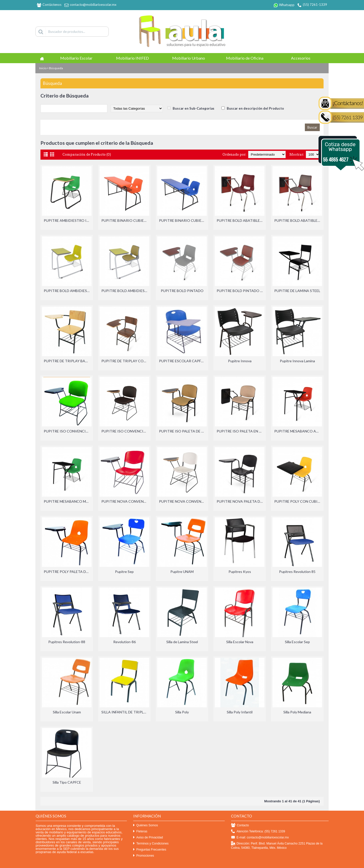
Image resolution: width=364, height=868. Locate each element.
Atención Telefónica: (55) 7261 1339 (258, 831)
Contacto (240, 825)
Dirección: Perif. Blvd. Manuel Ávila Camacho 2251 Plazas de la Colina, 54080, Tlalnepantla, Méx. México (277, 846)
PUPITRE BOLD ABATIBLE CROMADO (241, 220)
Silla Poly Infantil (240, 712)
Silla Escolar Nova (240, 642)
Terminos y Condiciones (151, 844)
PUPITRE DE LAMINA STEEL (297, 291)
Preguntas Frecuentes (150, 850)
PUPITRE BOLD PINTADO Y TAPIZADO (241, 291)
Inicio (43, 68)
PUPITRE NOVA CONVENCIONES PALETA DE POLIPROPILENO (125, 501)
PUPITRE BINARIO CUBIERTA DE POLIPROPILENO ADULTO (125, 220)
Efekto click (8, 866)
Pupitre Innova (240, 361)
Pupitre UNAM (182, 572)
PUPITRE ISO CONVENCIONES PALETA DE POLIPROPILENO (68, 431)
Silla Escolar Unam (67, 712)
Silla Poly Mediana (297, 712)
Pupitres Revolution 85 (297, 572)
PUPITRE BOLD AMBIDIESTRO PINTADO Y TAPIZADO (125, 291)
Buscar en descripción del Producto (255, 108)
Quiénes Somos (145, 825)
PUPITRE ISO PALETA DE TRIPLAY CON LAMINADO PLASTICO (183, 431)
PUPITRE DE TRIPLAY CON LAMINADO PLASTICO (125, 361)
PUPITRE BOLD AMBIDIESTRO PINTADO (68, 291)
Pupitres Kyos (240, 572)
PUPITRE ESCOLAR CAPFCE (182, 361)
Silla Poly (182, 712)
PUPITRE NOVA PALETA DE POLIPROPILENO (241, 501)
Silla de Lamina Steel (182, 642)
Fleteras (140, 831)
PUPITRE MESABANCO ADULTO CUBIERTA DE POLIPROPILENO (298, 431)
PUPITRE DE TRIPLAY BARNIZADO (68, 361)
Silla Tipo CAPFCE (67, 782)
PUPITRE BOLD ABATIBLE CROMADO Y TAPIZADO (298, 220)
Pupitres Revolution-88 (67, 642)
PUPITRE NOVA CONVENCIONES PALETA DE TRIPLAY (183, 501)
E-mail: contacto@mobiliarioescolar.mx (260, 838)
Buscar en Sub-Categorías (194, 108)
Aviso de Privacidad (148, 838)
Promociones (144, 856)
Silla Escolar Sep (297, 642)
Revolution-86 (124, 642)
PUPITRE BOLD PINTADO (182, 291)
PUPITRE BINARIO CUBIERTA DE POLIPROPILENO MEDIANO (183, 220)
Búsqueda (56, 68)
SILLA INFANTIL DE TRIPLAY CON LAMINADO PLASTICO (125, 712)
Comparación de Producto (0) (87, 154)
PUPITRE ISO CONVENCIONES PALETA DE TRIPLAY (125, 431)
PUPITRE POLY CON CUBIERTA (298, 501)
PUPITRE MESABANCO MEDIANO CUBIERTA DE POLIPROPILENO (68, 501)
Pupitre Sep (124, 572)
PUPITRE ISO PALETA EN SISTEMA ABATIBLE (241, 431)
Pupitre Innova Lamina (297, 361)
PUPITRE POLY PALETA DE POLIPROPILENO (68, 572)
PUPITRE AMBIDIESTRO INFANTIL (68, 220)
